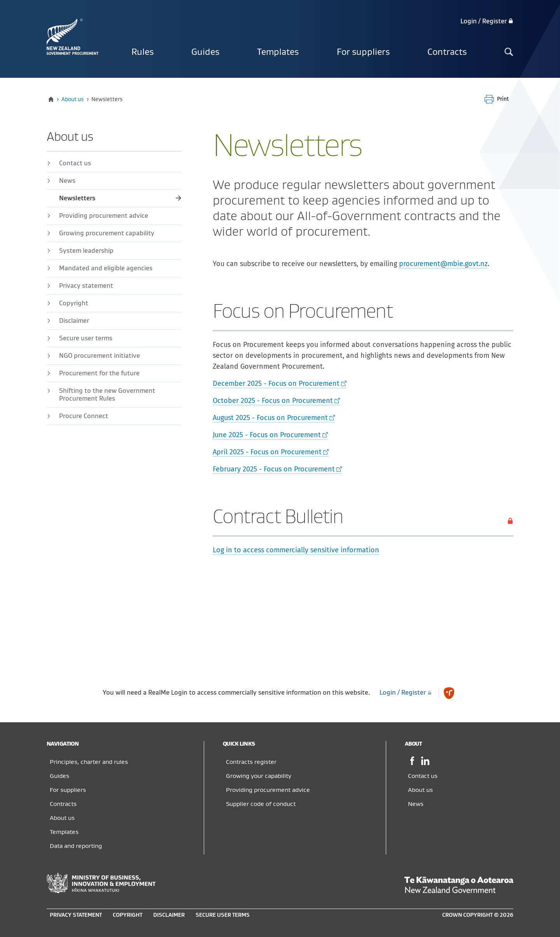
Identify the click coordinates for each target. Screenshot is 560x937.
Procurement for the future (99, 373)
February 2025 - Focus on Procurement (274, 469)
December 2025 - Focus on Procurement (276, 384)
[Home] (51, 99)
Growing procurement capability (107, 233)
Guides (205, 52)
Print (503, 99)
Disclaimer (74, 321)
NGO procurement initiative (100, 356)
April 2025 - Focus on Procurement (267, 452)
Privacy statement (86, 286)
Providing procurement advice (104, 216)
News (67, 181)
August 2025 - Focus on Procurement (270, 418)
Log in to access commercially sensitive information (296, 550)
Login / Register (487, 21)
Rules (143, 52)
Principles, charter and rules (89, 762)
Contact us (75, 163)
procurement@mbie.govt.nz (443, 264)
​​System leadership (86, 251)
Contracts (447, 52)
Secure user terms (86, 338)
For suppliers (363, 52)
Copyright (74, 303)
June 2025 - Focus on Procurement (267, 435)
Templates (278, 52)
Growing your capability (259, 776)
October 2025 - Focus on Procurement (273, 401)
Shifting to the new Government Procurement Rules (107, 395)
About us (73, 99)
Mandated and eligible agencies (106, 268)
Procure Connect (84, 416)
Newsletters (77, 198)
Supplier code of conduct (261, 804)
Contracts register (251, 762)
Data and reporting (76, 846)
